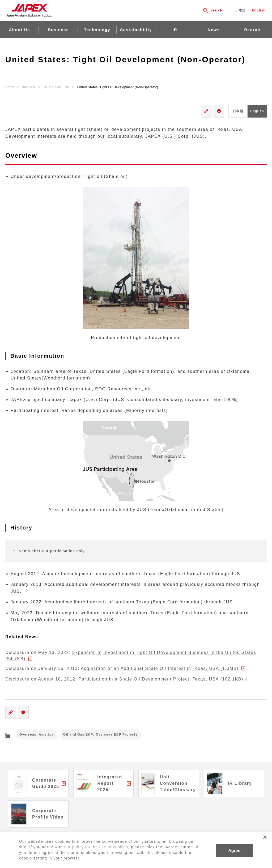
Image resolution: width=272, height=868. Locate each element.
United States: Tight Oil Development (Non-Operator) (117, 87)
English (259, 11)
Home (10, 87)
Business (58, 30)
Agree (234, 851)
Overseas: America (37, 735)
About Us (19, 30)
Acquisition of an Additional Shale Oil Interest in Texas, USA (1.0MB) (160, 668)
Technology (97, 30)
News (214, 30)
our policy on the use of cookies (96, 847)
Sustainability (136, 30)
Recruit (252, 30)
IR (175, 30)
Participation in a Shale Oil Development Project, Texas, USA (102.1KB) (161, 679)
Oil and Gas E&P (56, 87)
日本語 (241, 11)
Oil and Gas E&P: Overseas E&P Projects (100, 735)
